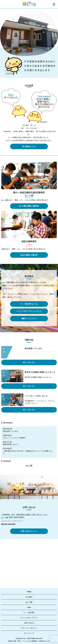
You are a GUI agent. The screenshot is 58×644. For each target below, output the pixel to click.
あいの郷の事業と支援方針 (29, 206)
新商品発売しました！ (11, 444)
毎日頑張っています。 (11, 431)
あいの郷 (29, 465)
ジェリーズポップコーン (29, 618)
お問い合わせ (29, 623)
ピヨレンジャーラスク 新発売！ (15, 438)
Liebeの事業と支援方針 (29, 255)
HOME (29, 592)
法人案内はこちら (29, 146)
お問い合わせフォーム (29, 531)
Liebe (29, 607)
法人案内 (29, 597)
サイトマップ (29, 633)
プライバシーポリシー (29, 628)
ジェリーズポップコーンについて (29, 311)
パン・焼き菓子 (29, 612)
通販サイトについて (29, 318)
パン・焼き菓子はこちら (29, 304)
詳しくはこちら (29, 362)
